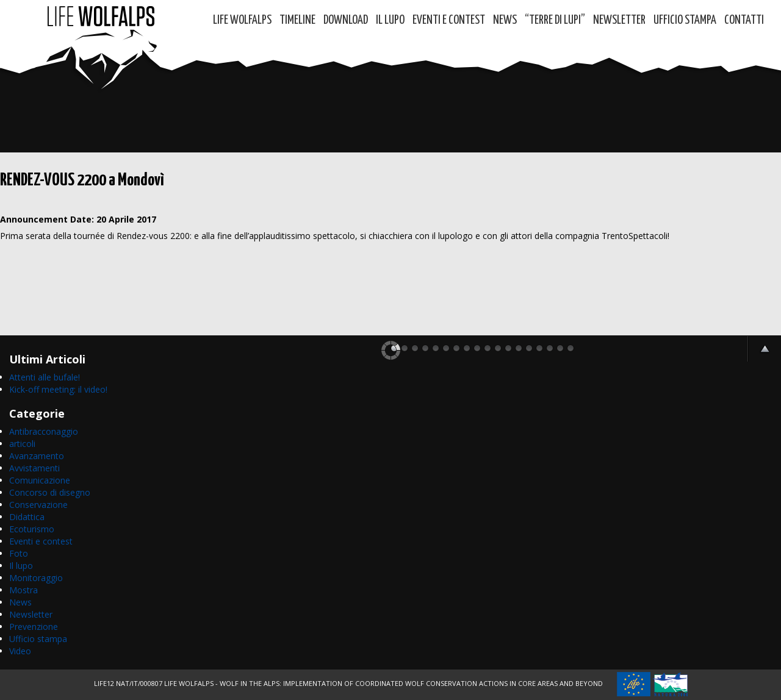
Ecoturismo (32, 529)
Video (20, 651)
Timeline (297, 20)
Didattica (27, 517)
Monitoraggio (36, 578)
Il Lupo (390, 20)
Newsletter (619, 20)
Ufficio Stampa (685, 20)
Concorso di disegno (50, 492)
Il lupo (21, 566)
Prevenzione (34, 627)
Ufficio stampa (38, 639)
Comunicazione (40, 480)
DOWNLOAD (346, 20)
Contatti (744, 20)
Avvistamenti (34, 468)
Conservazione (38, 505)
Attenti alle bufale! (45, 377)
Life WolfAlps (242, 20)
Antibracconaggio (44, 431)
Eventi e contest (449, 20)
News (505, 20)
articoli (22, 444)
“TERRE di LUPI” (555, 20)
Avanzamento (37, 456)
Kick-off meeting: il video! (58, 389)
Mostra (23, 590)
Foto (19, 553)
